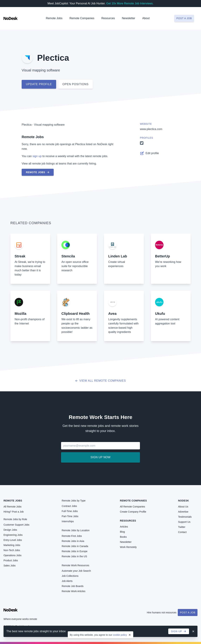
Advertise (183, 512)
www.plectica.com (151, 129)
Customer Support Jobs (16, 525)
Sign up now (100, 457)
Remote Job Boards (73, 586)
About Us (183, 507)
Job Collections (70, 576)
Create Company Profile (133, 512)
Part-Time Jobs (70, 516)
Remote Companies (82, 18)
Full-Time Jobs (70, 511)
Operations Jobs (12, 555)
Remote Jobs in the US (74, 556)
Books (123, 537)
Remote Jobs (54, 18)
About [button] (146, 18)
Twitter (182, 527)
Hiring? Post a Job (14, 512)
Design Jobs (10, 530)
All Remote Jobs (12, 507)
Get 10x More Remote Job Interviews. (130, 3)
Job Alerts (67, 581)
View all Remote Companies (101, 381)
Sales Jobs (10, 566)
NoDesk (184, 501)
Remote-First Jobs (72, 536)
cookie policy (120, 635)
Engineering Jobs (13, 535)
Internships (68, 521)
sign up (37, 156)
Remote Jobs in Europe (75, 551)
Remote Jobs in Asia (73, 541)
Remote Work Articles (74, 591)
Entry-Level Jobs (13, 540)
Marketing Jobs (12, 545)
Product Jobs (11, 560)
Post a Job (188, 613)
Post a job (184, 18)
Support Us (184, 522)
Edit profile (149, 153)
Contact (182, 532)
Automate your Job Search (76, 571)
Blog (122, 532)
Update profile (39, 84)
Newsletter (129, 18)
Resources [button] (108, 18)
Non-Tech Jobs (12, 550)
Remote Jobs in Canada (75, 546)
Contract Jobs (69, 506)
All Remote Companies (132, 507)
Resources (128, 521)
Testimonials (185, 517)
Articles (124, 527)
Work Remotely (128, 547)
